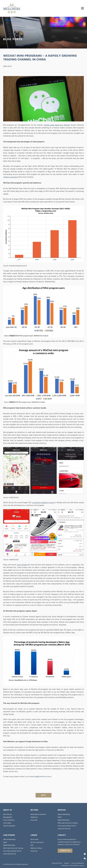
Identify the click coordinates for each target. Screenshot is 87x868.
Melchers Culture (36, 848)
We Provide (34, 839)
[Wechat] (85, 859)
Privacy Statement (78, 863)
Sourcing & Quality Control (67, 826)
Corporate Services (64, 829)
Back (43, 795)
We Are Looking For (37, 842)
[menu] (82, 8)
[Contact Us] (85, 854)
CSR (32, 845)
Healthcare (34, 817)
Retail (60, 817)
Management (8, 817)
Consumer (34, 820)
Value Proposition (9, 826)
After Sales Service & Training (68, 823)
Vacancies (34, 851)
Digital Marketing (63, 820)
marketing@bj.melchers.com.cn (40, 777)
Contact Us (65, 851)
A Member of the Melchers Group (72, 866)
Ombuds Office (57, 863)
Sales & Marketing (64, 814)
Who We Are (7, 814)
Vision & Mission (9, 820)
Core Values (7, 823)
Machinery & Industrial (38, 814)
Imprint (67, 863)
